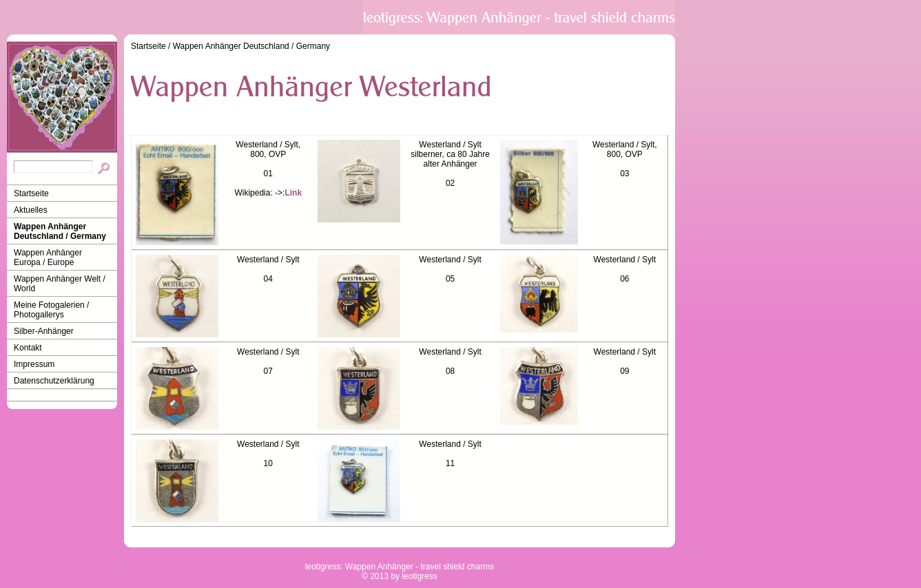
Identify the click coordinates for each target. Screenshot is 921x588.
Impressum (34, 364)
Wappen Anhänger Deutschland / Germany (60, 231)
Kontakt (28, 348)
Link (293, 193)
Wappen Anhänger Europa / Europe (48, 258)
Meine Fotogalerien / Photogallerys (51, 310)
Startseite (31, 193)
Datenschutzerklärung (54, 381)
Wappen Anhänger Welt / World (60, 284)
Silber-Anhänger (44, 331)
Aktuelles (31, 210)
